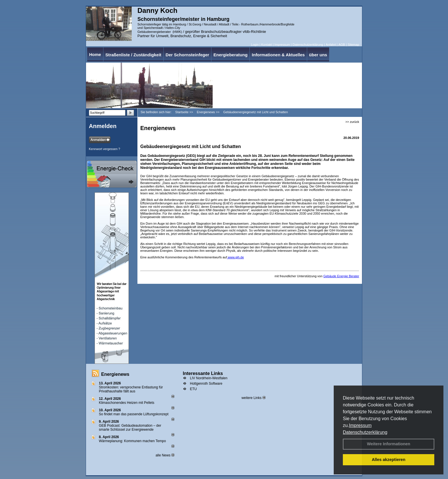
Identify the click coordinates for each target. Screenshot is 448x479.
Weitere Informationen (389, 444)
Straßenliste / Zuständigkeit (133, 55)
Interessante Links (203, 373)
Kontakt (266, 45)
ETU (193, 389)
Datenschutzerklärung (365, 432)
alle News (165, 455)
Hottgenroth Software (206, 384)
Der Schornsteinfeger (188, 55)
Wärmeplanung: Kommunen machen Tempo (132, 441)
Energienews (115, 374)
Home (95, 54)
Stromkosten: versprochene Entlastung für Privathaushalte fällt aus (131, 389)
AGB (342, 45)
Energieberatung (230, 55)
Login (255, 45)
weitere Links (253, 398)
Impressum (360, 425)
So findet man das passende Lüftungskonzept (134, 414)
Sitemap (353, 45)
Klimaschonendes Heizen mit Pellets (127, 403)
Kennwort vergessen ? (104, 149)
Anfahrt (331, 45)
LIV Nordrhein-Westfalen (209, 378)
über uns (318, 55)
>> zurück (352, 122)
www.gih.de (235, 257)
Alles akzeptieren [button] (389, 460)
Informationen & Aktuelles (278, 55)
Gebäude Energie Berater (341, 276)
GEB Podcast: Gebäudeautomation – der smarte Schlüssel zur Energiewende (130, 428)
